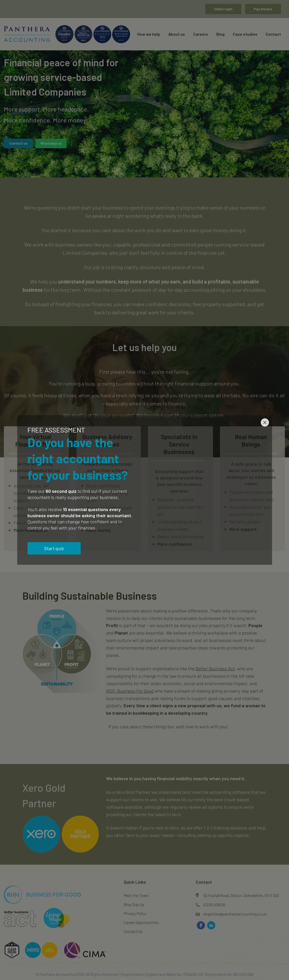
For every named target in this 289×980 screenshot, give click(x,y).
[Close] (265, 422)
